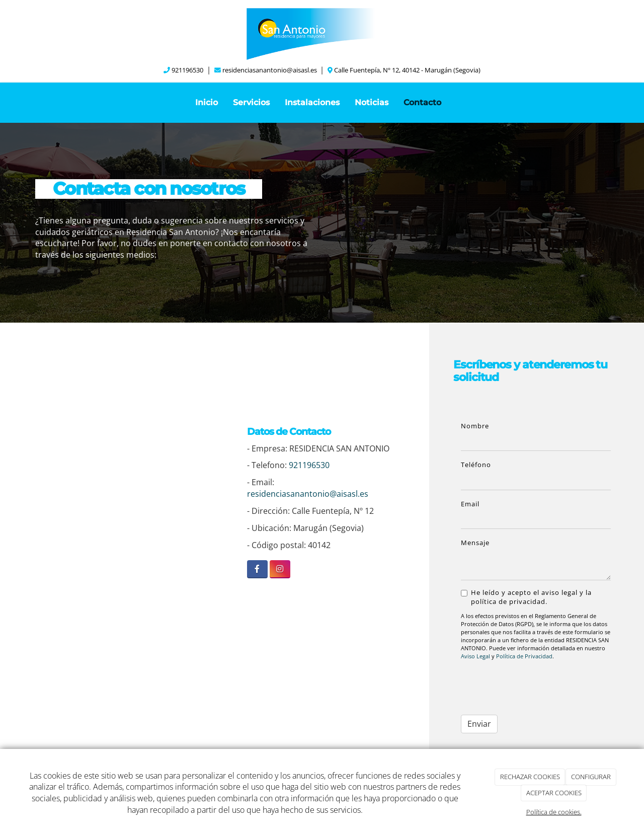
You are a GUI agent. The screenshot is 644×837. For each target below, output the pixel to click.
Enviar (479, 724)
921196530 (187, 70)
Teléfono (476, 465)
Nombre (475, 426)
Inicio (207, 102)
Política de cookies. (554, 812)
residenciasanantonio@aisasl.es (270, 70)
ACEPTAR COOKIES (554, 793)
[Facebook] (257, 569)
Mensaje (475, 543)
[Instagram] (280, 569)
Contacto (422, 102)
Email (470, 504)
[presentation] (525, 684)
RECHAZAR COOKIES (530, 777)
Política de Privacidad (524, 656)
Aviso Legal (475, 656)
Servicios (251, 102)
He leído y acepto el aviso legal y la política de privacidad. (526, 597)
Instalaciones (312, 102)
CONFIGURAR (591, 777)
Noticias (372, 102)
